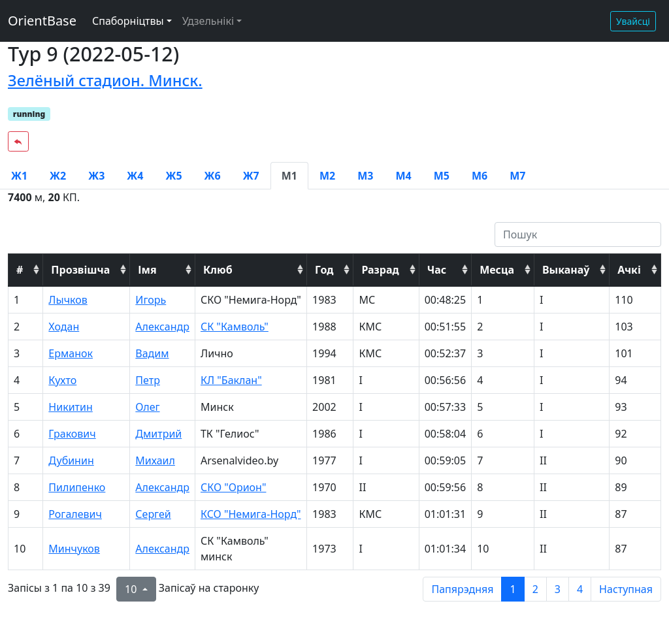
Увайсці (633, 21)
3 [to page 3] (558, 589)
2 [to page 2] (535, 589)
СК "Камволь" (235, 327)
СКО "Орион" (233, 487)
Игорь (151, 300)
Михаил (155, 460)
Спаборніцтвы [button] (128, 21)
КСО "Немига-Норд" (251, 514)
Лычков (68, 300)
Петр (148, 380)
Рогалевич (75, 514)
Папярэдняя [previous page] (462, 589)
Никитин (70, 407)
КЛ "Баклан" (231, 380)
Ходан (64, 327)
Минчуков (74, 549)
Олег (147, 407)
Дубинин (71, 460)
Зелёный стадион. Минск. (105, 80)
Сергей (153, 514)
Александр (162, 327)
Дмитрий (158, 434)
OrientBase (42, 21)
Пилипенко (77, 487)
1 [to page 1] (513, 589)
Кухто (62, 380)
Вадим (152, 353)
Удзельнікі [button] (208, 21)
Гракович (72, 434)
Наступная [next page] (626, 589)
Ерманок (71, 353)
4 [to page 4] (580, 589)
